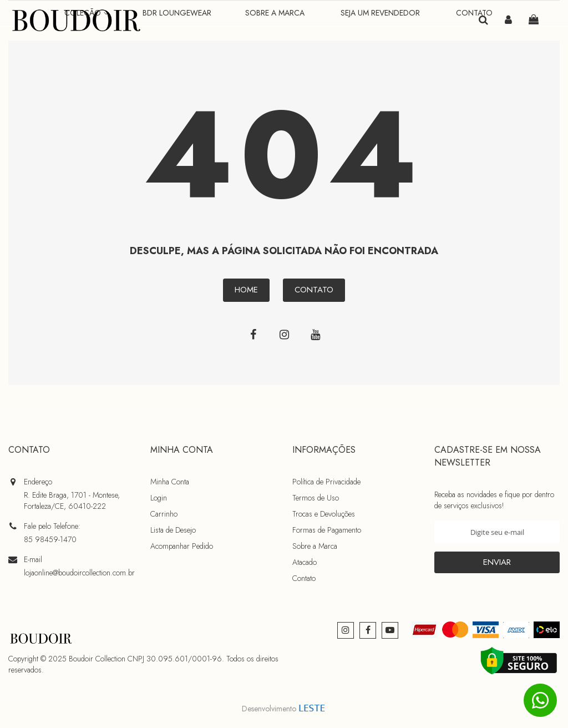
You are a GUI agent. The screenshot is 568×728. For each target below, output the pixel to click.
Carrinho (164, 514)
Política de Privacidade (326, 482)
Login (159, 498)
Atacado (305, 562)
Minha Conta (170, 482)
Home (246, 293)
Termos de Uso (316, 498)
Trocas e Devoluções (324, 514)
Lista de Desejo (173, 530)
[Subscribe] (497, 563)
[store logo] (78, 21)
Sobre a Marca (315, 546)
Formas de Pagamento (327, 530)
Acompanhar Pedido (182, 546)
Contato (314, 293)
